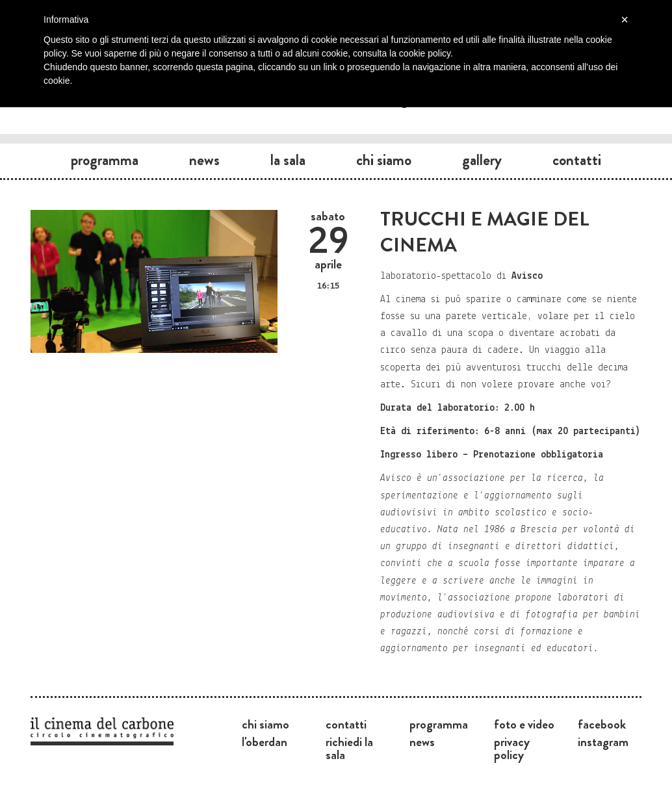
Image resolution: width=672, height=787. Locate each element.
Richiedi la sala (349, 748)
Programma (105, 160)
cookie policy (425, 53)
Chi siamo (384, 160)
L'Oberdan (265, 742)
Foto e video (524, 724)
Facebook (602, 724)
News (204, 160)
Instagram (603, 742)
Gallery (482, 160)
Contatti (577, 160)
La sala (288, 160)
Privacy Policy (512, 748)
